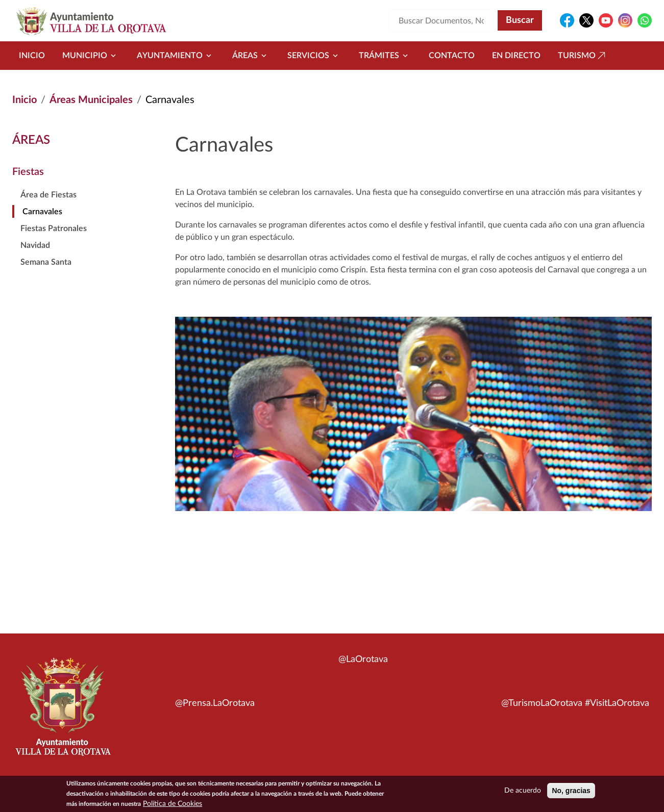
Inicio (32, 56)
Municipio (91, 56)
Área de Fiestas (48, 195)
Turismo (583, 56)
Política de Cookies (173, 804)
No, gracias (571, 791)
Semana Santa (46, 262)
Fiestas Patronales (54, 229)
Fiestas (28, 172)
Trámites (385, 56)
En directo (516, 56)
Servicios (314, 56)
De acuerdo (523, 791)
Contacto (452, 56)
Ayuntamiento (176, 56)
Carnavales (42, 212)
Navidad (35, 245)
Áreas (251, 56)
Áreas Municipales (91, 100)
